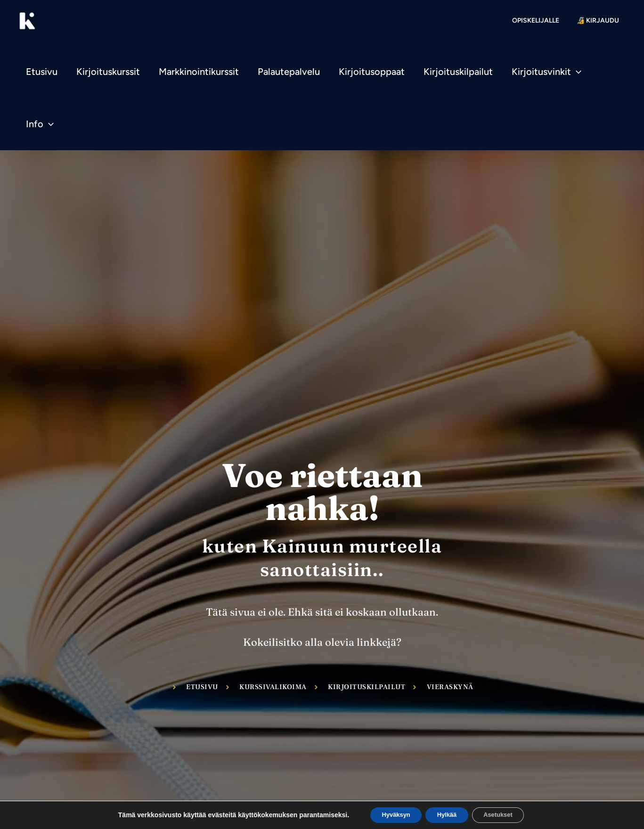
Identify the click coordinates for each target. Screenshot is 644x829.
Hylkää (447, 814)
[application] (576, 72)
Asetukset (505, 814)
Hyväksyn (388, 814)
